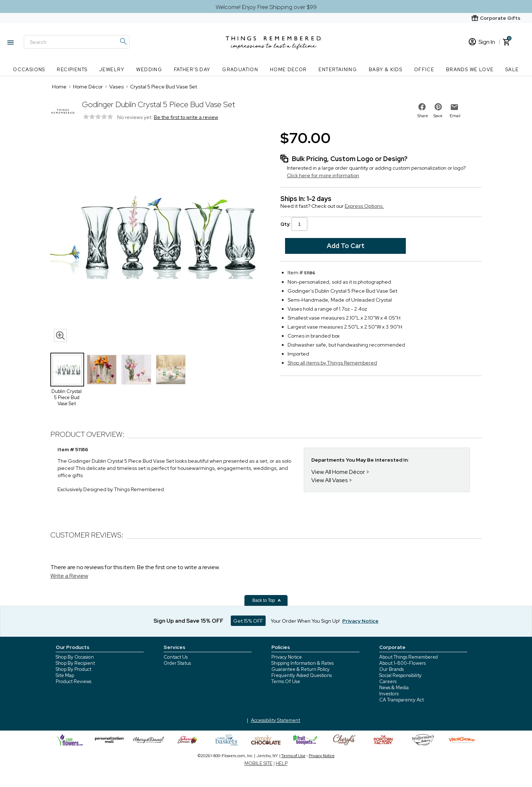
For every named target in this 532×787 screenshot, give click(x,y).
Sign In (482, 42)
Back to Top (267, 600)
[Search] (77, 42)
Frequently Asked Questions (302, 675)
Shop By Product (74, 669)
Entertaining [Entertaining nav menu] (338, 70)
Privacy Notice (287, 657)
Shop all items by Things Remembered (332, 363)
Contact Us (176, 657)
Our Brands (391, 669)
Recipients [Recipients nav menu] (72, 70)
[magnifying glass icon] (60, 335)
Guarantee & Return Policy (301, 669)
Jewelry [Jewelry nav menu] (112, 70)
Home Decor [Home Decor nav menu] (288, 70)
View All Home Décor (338, 472)
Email (455, 116)
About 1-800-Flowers (402, 663)
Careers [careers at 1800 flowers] (388, 681)
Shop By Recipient (75, 663)
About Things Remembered (409, 657)
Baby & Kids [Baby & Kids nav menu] (386, 70)
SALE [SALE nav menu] (512, 70)
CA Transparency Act (402, 700)
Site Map (65, 675)
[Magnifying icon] (123, 41)
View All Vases (329, 480)
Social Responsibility (400, 675)
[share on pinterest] (438, 107)
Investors (389, 694)
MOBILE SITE (258, 763)
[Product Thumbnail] (67, 370)
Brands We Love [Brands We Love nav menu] (470, 70)
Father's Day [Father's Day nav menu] (192, 70)
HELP (282, 763)
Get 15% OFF (248, 621)
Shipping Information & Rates (302, 663)
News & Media (394, 688)
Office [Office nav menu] (424, 70)
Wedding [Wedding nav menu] (149, 70)
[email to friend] (454, 107)
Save (438, 116)
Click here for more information (323, 175)
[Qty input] (299, 224)
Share (423, 116)
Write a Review (69, 576)
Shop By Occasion (75, 657)
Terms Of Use (286, 681)
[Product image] (158, 237)
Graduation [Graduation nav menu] (240, 70)
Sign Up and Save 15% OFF (189, 621)
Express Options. (364, 206)
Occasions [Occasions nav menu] (29, 70)
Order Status (177, 663)
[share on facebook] (422, 107)
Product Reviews (74, 681)
